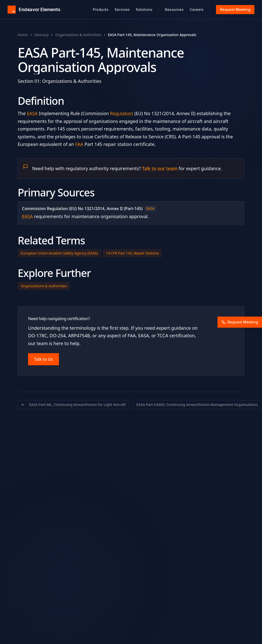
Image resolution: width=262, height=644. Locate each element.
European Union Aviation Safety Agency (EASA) (59, 253)
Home (23, 35)
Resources (174, 9)
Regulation (122, 113)
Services (122, 9)
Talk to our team (160, 168)
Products (101, 9)
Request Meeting (235, 9)
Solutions (144, 9)
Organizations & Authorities (78, 35)
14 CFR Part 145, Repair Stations (133, 253)
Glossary (41, 35)
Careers (197, 9)
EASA (32, 113)
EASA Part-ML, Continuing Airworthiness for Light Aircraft (73, 405)
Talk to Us (43, 359)
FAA (79, 144)
